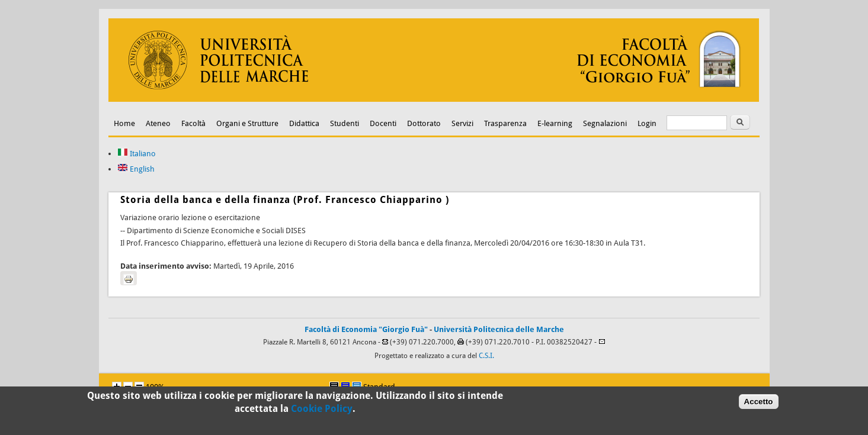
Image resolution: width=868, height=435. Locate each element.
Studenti (345, 123)
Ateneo (158, 123)
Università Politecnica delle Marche (499, 329)
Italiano (137, 154)
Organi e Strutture (247, 123)
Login (647, 123)
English (136, 169)
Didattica (304, 123)
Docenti (383, 123)
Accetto (759, 403)
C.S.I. (486, 356)
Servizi (462, 123)
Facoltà (193, 123)
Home (124, 123)
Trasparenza (505, 123)
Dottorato (424, 123)
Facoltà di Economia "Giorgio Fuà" (366, 329)
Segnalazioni (605, 123)
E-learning (555, 123)
